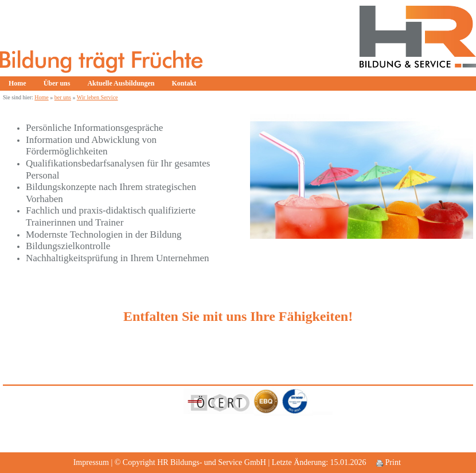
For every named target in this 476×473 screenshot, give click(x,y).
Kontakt (184, 83)
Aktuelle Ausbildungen (121, 83)
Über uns (57, 83)
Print (389, 462)
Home (17, 83)
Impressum (91, 462)
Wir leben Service (97, 97)
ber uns (63, 97)
